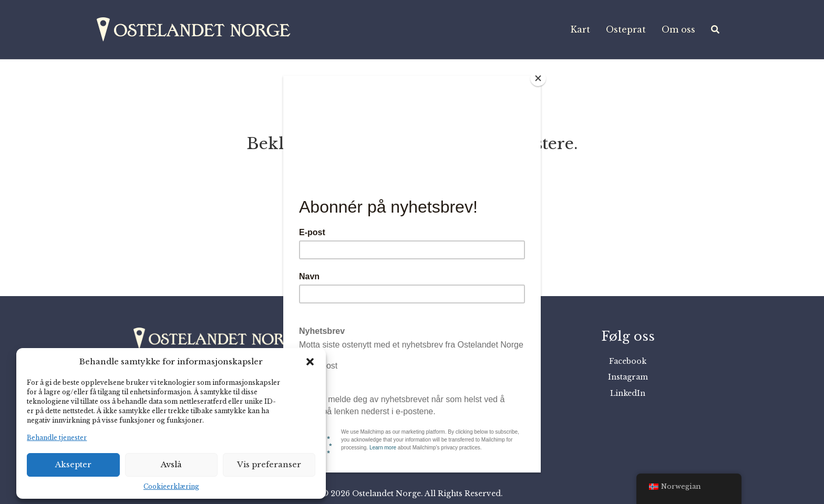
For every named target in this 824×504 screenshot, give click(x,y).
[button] (310, 362)
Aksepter (73, 464)
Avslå (171, 464)
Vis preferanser (269, 464)
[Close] (538, 78)
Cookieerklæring (171, 486)
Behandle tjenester (57, 438)
